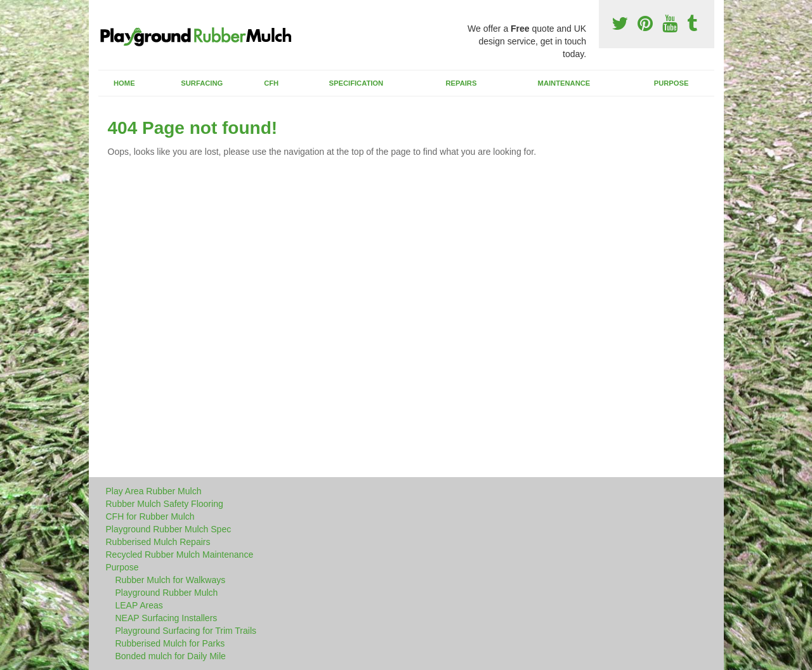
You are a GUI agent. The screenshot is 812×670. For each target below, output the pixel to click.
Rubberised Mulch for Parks (170, 643)
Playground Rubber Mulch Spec (169, 529)
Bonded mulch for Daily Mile (171, 656)
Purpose (671, 83)
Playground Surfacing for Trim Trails (186, 631)
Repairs (461, 83)
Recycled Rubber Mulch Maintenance (180, 555)
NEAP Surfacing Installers (167, 618)
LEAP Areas (139, 605)
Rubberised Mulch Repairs (158, 542)
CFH (271, 83)
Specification (357, 83)
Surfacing (202, 83)
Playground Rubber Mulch (167, 593)
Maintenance (564, 83)
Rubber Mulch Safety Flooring (165, 504)
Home (124, 83)
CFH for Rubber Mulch (150, 516)
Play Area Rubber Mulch (154, 491)
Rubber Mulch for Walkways (171, 580)
